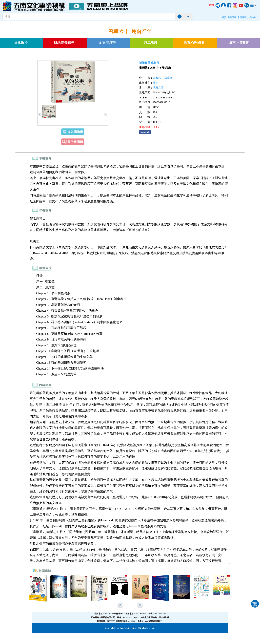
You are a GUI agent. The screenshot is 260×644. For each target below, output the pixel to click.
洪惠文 (168, 78)
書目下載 (232, 17)
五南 (155, 83)
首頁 (224, 17)
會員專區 (242, 17)
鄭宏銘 (157, 78)
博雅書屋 (145, 63)
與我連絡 (252, 17)
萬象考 (155, 63)
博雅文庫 (158, 88)
